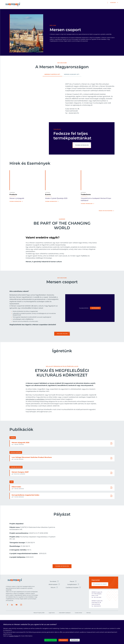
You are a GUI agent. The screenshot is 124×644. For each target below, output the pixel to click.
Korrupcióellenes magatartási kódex (26, 524)
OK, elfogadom (51, 640)
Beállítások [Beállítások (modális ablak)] (75, 640)
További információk (15, 201)
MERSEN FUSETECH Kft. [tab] (52, 74)
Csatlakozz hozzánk (72, 617)
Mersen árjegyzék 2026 (21, 472)
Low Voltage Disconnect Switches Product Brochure (32, 486)
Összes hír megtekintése (106, 211)
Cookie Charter (14, 636)
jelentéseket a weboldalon (35, 428)
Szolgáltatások (72, 614)
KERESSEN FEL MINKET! (101, 613)
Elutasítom (63, 640)
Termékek (53, 611)
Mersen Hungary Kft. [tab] (72, 74)
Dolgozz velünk (62, 334)
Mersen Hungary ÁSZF (20, 501)
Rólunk (53, 617)
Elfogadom (96, 308)
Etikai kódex (16, 516)
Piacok (72, 611)
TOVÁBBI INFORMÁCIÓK (82, 145)
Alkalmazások (53, 614)
